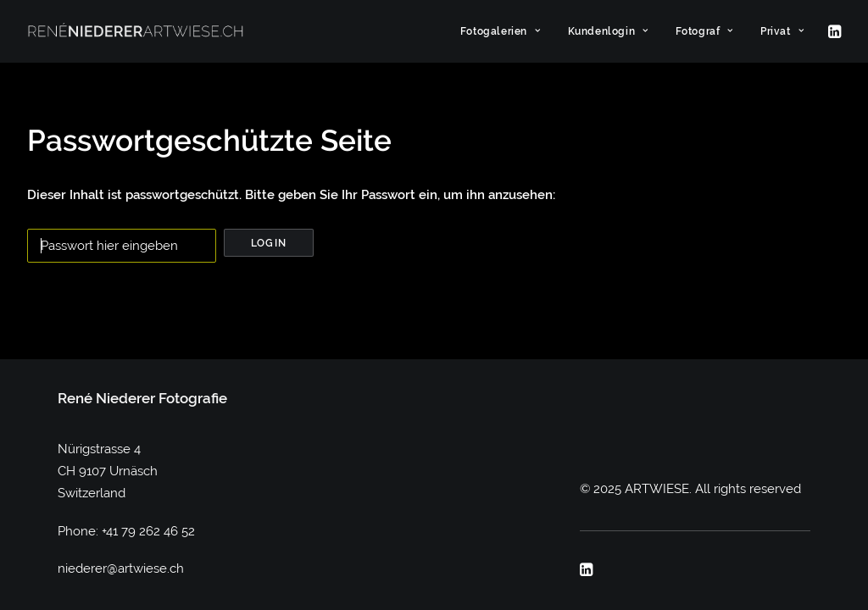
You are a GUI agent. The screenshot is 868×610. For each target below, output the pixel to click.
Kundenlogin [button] (608, 31)
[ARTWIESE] (136, 31)
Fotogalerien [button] (501, 31)
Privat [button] (782, 31)
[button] (833, 31)
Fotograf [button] (704, 31)
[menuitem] (501, 31)
